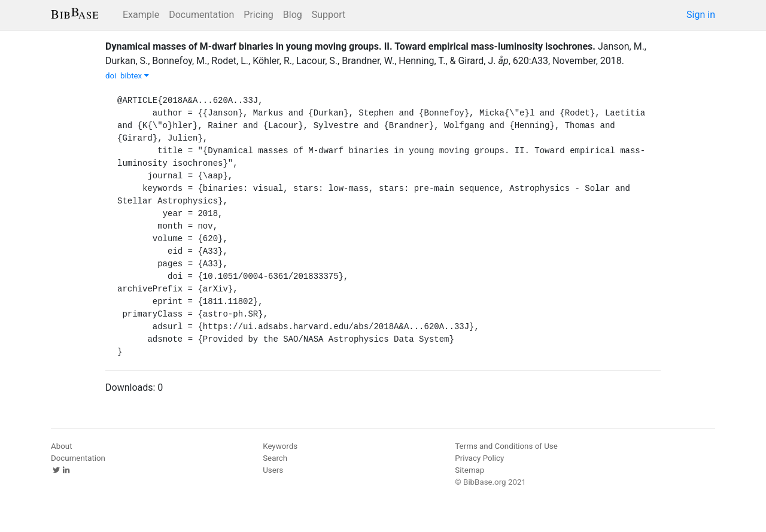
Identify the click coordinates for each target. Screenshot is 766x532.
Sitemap (469, 470)
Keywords (280, 446)
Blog (293, 15)
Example (141, 15)
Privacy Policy (479, 458)
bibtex (135, 76)
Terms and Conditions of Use (506, 446)
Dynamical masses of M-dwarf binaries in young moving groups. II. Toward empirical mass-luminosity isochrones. (350, 46)
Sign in (701, 15)
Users (273, 470)
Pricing (259, 15)
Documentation (201, 15)
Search (275, 458)
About (62, 446)
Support (329, 15)
